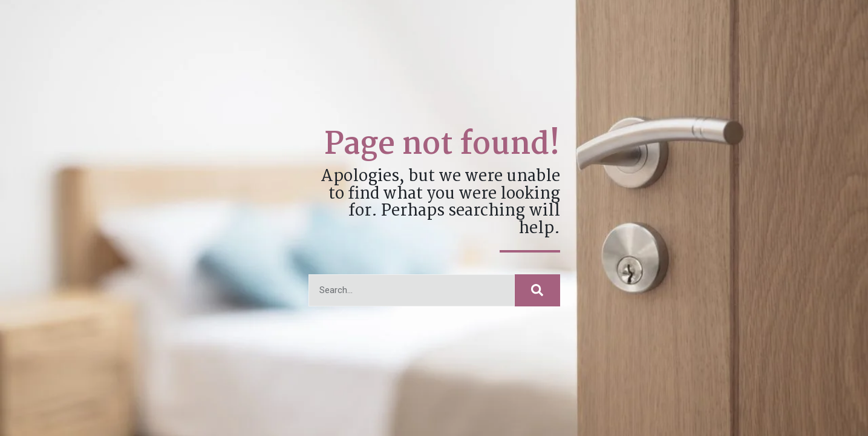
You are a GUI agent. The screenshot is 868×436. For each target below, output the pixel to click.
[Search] (537, 290)
